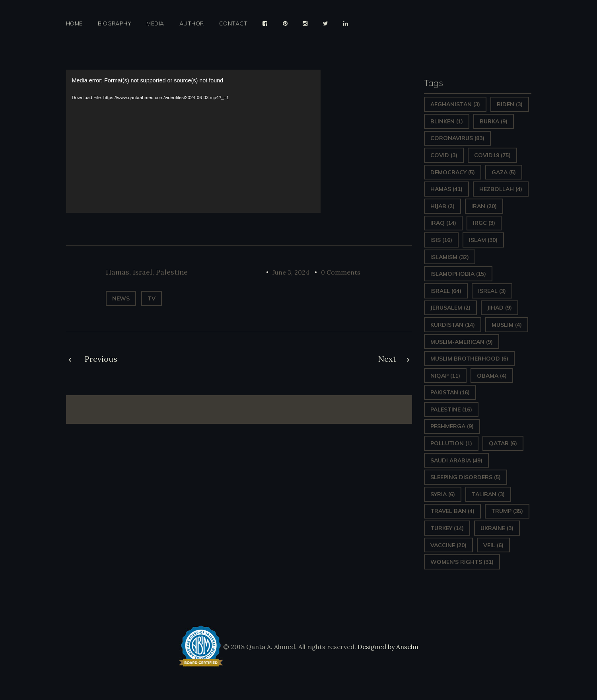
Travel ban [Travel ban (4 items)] (452, 511)
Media (155, 24)
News (121, 298)
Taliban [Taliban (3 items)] (488, 494)
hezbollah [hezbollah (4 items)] (501, 189)
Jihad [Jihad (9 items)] (500, 308)
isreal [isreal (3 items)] (492, 291)
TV (152, 298)
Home (74, 24)
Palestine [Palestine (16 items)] (451, 409)
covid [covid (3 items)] (444, 155)
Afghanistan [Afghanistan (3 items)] (455, 104)
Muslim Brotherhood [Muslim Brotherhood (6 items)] (469, 359)
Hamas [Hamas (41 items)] (446, 189)
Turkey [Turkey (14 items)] (447, 528)
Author (192, 24)
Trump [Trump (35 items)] (507, 511)
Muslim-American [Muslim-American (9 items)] (462, 342)
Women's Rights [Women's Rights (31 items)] (462, 562)
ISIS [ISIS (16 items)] (441, 240)
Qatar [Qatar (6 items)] (503, 443)
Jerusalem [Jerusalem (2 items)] (450, 308)
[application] (193, 141)
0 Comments (341, 272)
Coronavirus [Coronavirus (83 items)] (457, 138)
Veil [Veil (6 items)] (493, 545)
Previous (101, 359)
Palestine (172, 272)
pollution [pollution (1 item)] (451, 443)
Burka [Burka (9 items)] (494, 121)
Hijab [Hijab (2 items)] (442, 206)
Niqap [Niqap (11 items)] (445, 376)
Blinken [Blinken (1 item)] (447, 121)
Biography (115, 24)
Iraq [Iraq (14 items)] (443, 223)
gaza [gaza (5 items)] (504, 172)
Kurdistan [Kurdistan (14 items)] (453, 325)
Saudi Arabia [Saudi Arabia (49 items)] (456, 460)
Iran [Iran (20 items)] (484, 206)
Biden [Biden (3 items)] (510, 104)
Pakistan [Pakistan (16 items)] (450, 392)
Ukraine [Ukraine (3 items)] (497, 528)
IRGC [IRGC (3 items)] (484, 223)
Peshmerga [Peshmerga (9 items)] (452, 426)
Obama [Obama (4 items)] (492, 376)
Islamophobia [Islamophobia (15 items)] (458, 274)
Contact (233, 24)
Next (387, 359)
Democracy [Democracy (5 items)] (453, 172)
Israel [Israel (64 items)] (446, 291)
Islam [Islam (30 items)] (483, 240)
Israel (143, 272)
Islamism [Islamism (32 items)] (450, 257)
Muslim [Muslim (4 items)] (507, 325)
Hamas (118, 272)
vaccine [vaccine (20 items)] (448, 545)
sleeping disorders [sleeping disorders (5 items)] (466, 477)
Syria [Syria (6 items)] (443, 494)
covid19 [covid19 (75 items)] (492, 155)
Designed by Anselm (387, 647)
